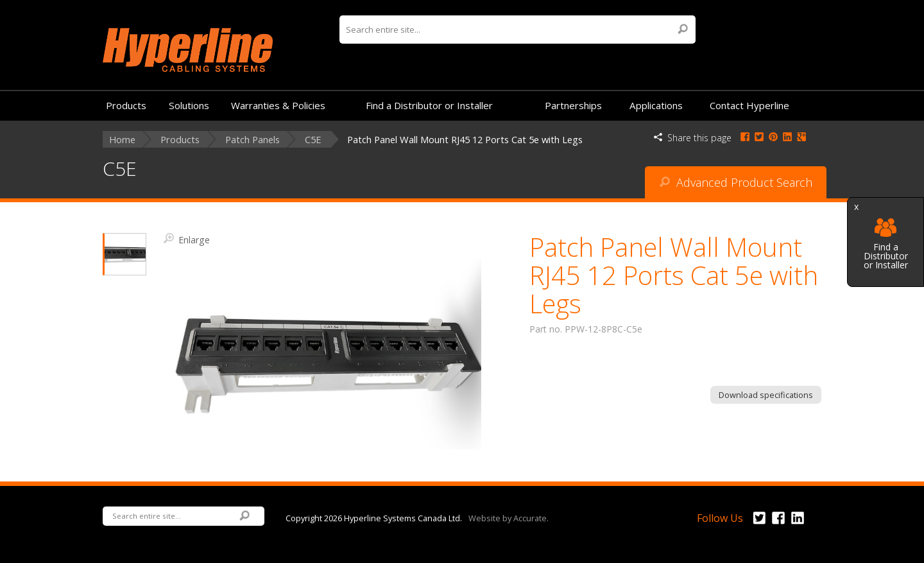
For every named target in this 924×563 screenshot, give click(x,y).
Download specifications (766, 395)
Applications (656, 105)
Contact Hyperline (749, 105)
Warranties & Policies (278, 105)
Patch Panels (252, 140)
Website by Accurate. (509, 517)
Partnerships (573, 105)
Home (122, 140)
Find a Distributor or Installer (886, 244)
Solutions (189, 105)
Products (126, 105)
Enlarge (187, 239)
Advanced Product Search (736, 182)
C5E (313, 140)
